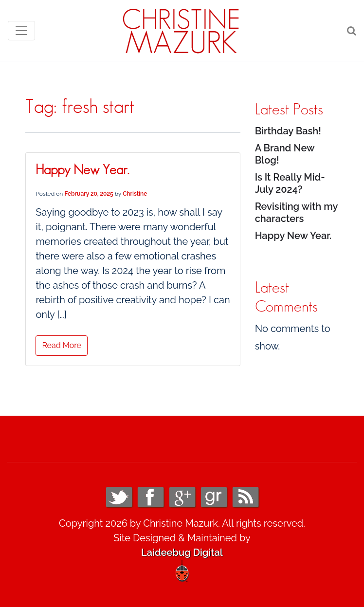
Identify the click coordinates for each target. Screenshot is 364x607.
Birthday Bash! (288, 131)
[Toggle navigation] (21, 31)
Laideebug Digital (182, 552)
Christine (135, 194)
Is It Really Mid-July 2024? (290, 183)
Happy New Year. (82, 170)
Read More (62, 345)
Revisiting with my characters (296, 212)
